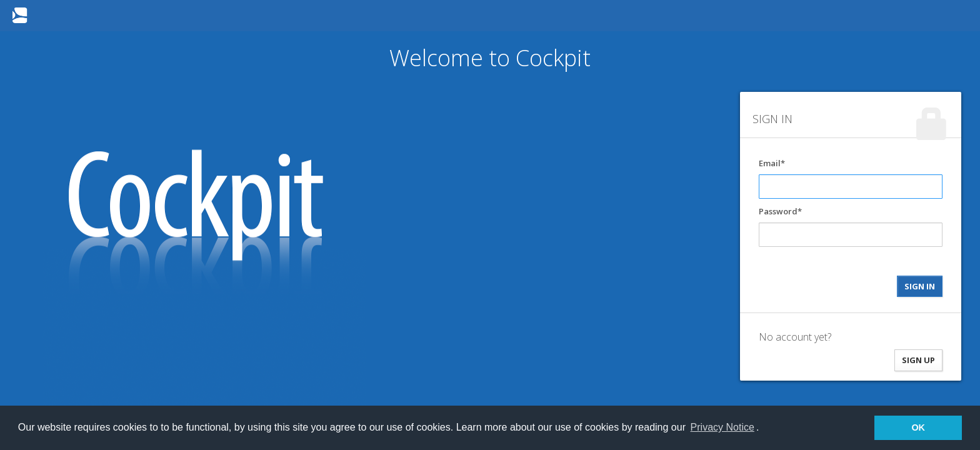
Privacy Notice (722, 427)
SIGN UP (918, 360)
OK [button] (918, 427)
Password (778, 211)
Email (770, 163)
